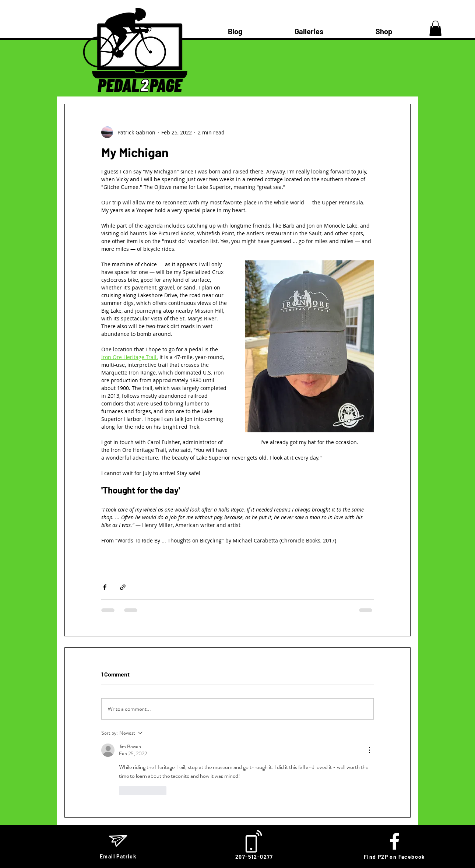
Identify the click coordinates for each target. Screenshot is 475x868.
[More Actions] (369, 750)
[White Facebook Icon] (395, 841)
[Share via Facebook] (105, 587)
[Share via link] (123, 587)
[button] (435, 28)
